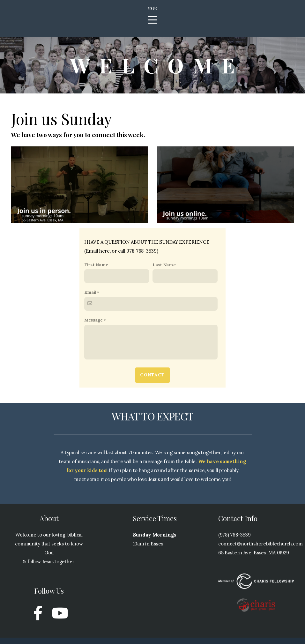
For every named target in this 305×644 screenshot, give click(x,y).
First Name (96, 271)
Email (90, 299)
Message (93, 326)
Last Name (164, 271)
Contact (152, 381)
